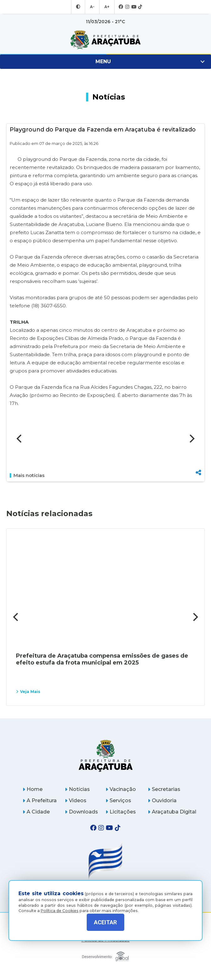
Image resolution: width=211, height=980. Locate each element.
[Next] (191, 439)
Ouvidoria (162, 800)
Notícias (77, 789)
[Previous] (20, 439)
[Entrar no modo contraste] (79, 7)
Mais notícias (27, 475)
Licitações (121, 812)
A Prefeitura (40, 800)
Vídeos (76, 800)
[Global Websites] (106, 955)
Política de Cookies (60, 906)
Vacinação (121, 789)
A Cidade (36, 812)
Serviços (118, 800)
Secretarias (164, 789)
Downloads (81, 812)
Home (33, 789)
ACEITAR (105, 922)
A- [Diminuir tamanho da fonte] (93, 7)
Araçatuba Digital (172, 812)
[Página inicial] (106, 756)
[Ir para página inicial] (105, 40)
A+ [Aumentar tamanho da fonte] (106, 7)
